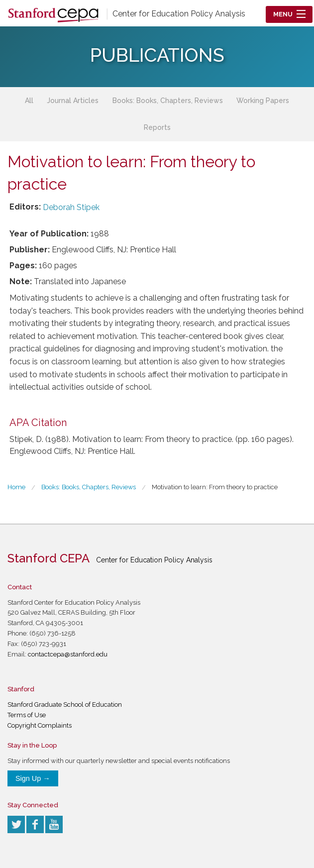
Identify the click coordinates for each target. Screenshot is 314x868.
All (29, 101)
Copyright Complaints (40, 725)
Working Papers (263, 101)
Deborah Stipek (71, 207)
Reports (157, 127)
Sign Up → (33, 778)
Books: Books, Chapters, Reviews (168, 101)
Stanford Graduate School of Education (65, 705)
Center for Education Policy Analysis (179, 14)
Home (16, 487)
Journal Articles (73, 101)
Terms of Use (27, 715)
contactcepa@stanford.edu (68, 654)
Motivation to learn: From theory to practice (215, 487)
